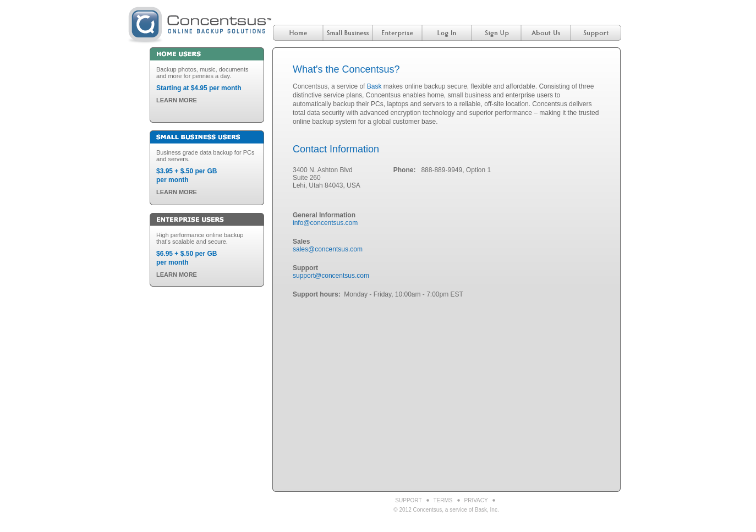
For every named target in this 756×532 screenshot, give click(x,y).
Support (408, 500)
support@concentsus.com (331, 276)
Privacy (476, 500)
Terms (443, 500)
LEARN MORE (177, 100)
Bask (374, 86)
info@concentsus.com (325, 223)
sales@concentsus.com (328, 249)
